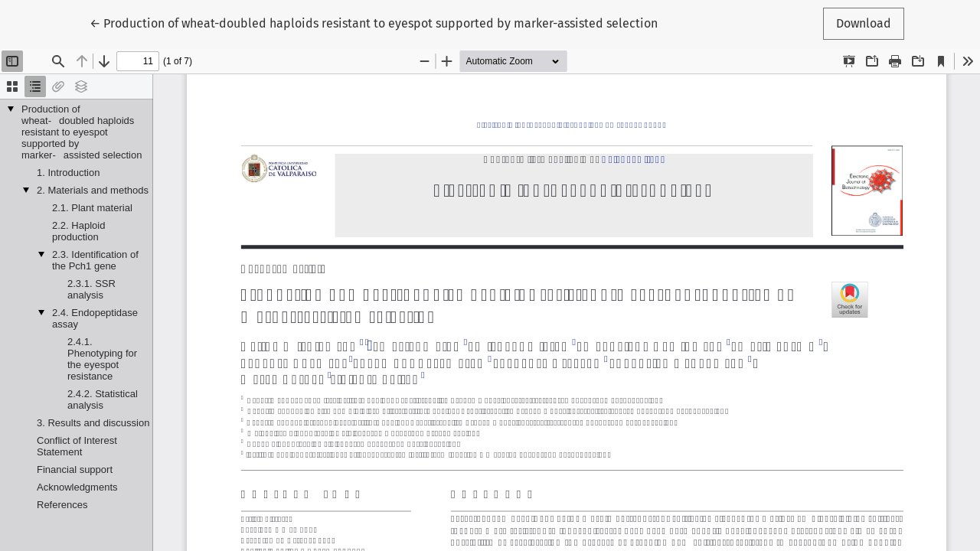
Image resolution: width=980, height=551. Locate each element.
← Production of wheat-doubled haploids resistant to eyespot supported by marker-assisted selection (374, 22)
